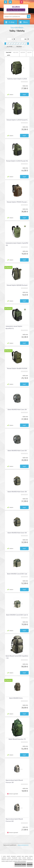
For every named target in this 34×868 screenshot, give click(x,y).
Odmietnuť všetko (20, 864)
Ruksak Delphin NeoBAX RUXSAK (17, 368)
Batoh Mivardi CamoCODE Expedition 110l (17, 657)
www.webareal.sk (23, 845)
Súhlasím (30, 864)
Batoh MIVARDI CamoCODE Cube (17, 574)
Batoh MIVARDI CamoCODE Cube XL (17, 615)
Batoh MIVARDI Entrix (16, 698)
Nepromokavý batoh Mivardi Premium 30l (14, 781)
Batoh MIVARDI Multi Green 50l (17, 533)
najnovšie (29, 52)
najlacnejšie (16, 52)
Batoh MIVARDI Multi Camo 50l (17, 451)
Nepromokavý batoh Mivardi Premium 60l (14, 820)
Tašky (17, 27)
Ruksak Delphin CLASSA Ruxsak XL (17, 120)
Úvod (12, 27)
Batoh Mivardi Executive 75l (17, 739)
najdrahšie (23, 52)
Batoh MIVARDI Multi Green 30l (17, 492)
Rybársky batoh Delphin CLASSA (17, 79)
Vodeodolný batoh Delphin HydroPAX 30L (17, 244)
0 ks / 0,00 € (27, 2)
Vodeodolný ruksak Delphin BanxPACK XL (14, 327)
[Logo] (16, 9)
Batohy (21, 27)
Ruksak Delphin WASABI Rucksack (17, 285)
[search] (29, 17)
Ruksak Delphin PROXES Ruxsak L (17, 202)
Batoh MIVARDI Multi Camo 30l (17, 409)
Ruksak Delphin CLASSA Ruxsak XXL (17, 161)
